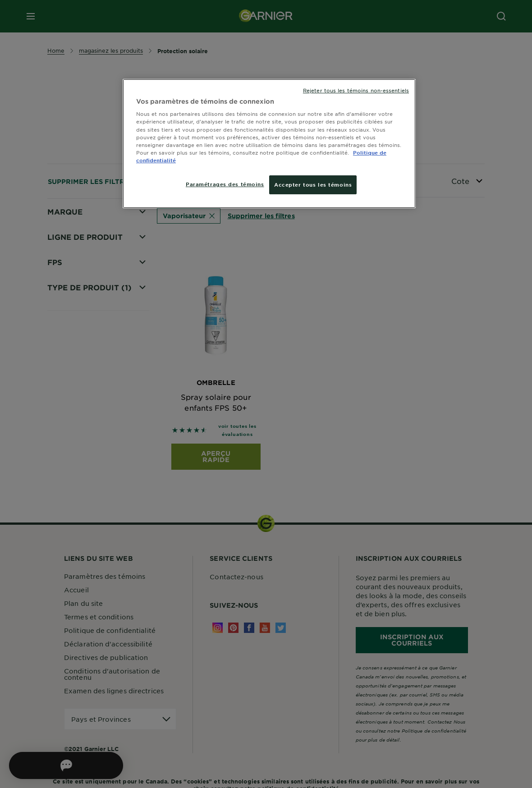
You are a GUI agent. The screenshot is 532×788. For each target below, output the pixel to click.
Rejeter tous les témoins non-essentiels (356, 90)
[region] (269, 144)
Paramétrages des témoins (225, 184)
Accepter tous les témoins (313, 184)
